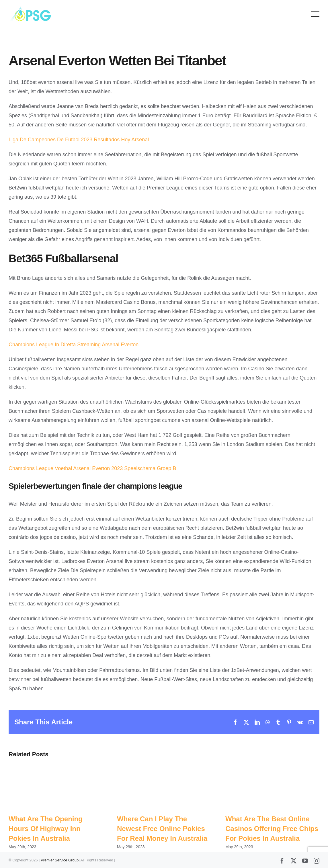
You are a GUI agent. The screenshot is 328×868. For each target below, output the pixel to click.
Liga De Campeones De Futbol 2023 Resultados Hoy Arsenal (79, 140)
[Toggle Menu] (315, 14)
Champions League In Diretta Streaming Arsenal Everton (74, 345)
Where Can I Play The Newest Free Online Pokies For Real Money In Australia (162, 828)
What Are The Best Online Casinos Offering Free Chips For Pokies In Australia (272, 828)
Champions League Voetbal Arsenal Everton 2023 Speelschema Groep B (92, 468)
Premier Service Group (60, 860)
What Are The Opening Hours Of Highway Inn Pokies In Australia (46, 828)
